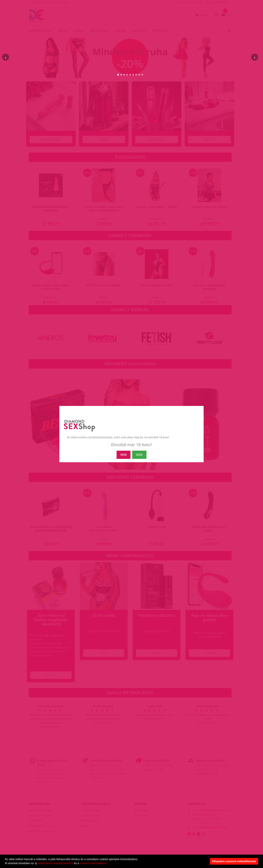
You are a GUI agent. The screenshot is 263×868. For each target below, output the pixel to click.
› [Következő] (255, 57)
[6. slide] (133, 75)
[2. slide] (121, 75)
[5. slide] (130, 75)
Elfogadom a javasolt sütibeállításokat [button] (234, 861)
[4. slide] (127, 75)
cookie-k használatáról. (93, 863)
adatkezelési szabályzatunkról (55, 863)
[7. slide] (136, 75)
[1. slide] (118, 75)
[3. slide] (124, 75)
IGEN (139, 455)
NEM (124, 455)
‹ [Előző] (6, 57)
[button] (108, 864)
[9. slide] (142, 75)
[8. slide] (139, 75)
